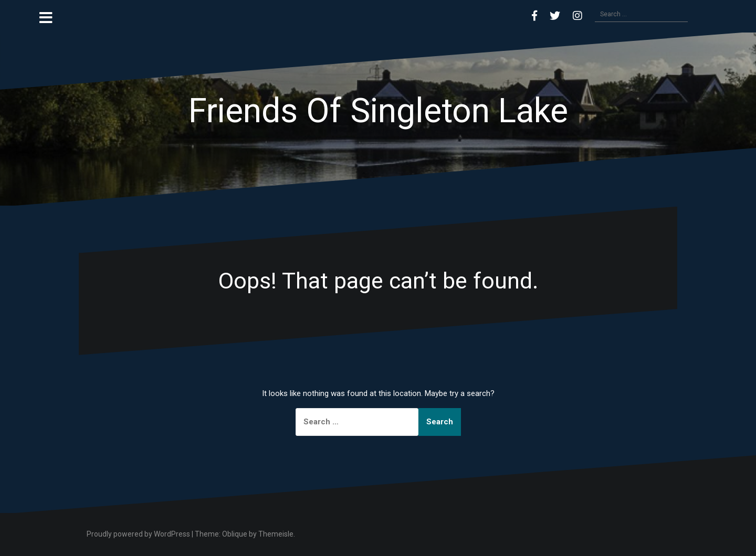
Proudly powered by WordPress (138, 534)
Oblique (235, 534)
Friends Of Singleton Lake (378, 111)
